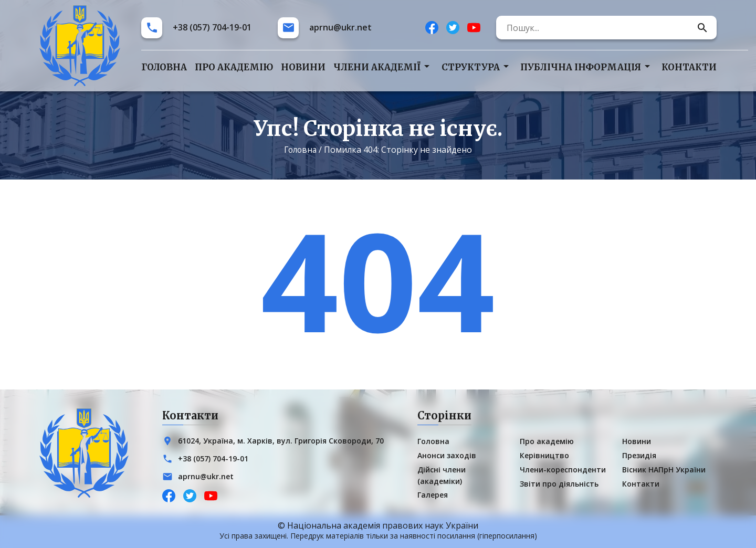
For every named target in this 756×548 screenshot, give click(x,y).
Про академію (234, 67)
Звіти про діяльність (559, 484)
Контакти (689, 67)
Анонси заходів (447, 455)
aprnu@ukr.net (340, 28)
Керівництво (544, 455)
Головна (164, 67)
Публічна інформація (581, 67)
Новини (303, 67)
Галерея (433, 495)
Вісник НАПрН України (664, 470)
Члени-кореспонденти (563, 470)
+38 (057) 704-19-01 (212, 28)
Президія (639, 455)
